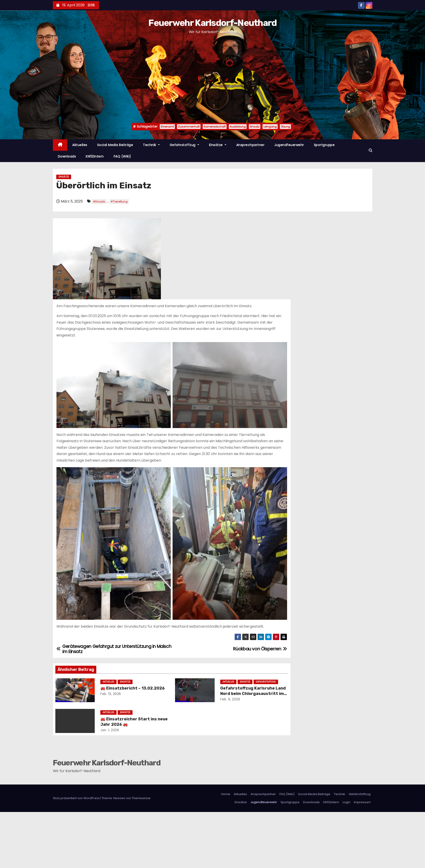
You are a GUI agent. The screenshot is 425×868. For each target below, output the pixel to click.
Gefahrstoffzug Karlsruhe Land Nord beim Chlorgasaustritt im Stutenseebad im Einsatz (253, 694)
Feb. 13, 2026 (111, 694)
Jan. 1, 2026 (110, 730)
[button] (371, 150)
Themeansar (141, 798)
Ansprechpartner (250, 145)
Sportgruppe (324, 145)
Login (346, 802)
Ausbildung (238, 127)
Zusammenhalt (189, 127)
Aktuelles (80, 145)
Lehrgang (270, 127)
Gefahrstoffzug (184, 145)
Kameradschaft (215, 127)
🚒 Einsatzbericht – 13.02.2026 (133, 688)
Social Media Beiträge (115, 145)
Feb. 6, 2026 (230, 699)
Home (226, 794)
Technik (151, 145)
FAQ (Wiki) (122, 156)
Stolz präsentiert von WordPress (77, 798)
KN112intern (95, 156)
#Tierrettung (119, 202)
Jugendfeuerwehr (289, 145)
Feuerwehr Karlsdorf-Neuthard (212, 23)
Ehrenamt (167, 127)
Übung (285, 127)
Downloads (67, 156)
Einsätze (218, 145)
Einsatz (255, 127)
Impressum (362, 802)
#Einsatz (99, 202)
